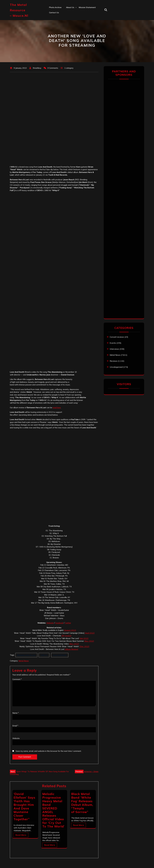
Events (113, 343)
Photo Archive (55, 7)
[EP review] (66, 636)
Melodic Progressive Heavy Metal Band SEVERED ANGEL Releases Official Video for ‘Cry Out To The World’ (53, 810)
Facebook (59, 623)
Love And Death (60, 655)
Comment (17, 679)
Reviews (114, 361)
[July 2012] (84, 638)
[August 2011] (70, 630)
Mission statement (87, 7)
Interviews (114, 349)
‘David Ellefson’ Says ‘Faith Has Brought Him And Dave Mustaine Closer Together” (24, 806)
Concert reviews (117, 337)
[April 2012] (90, 633)
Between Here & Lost (26, 655)
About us (70, 7)
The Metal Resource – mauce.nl (19, 10)
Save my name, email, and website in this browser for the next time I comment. (49, 751)
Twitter (68, 623)
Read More (21, 835)
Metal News (24, 661)
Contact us (54, 13)
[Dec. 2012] (84, 646)
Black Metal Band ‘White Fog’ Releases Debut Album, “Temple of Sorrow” (82, 803)
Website (50, 623)
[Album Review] (71, 649)
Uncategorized (116, 367)
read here (57, 408)
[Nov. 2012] (89, 641)
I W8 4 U (44, 655)
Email (15, 726)
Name (16, 713)
